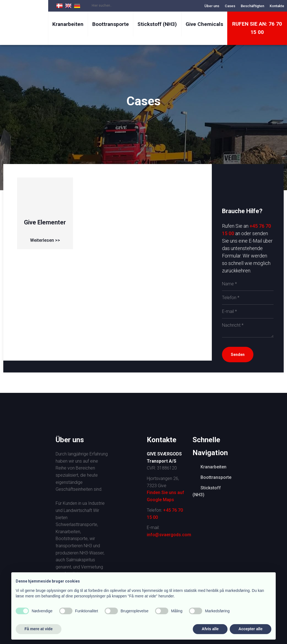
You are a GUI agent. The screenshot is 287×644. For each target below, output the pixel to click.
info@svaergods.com (169, 535)
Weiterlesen (42, 240)
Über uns (212, 6)
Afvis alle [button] (210, 629)
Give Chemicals (204, 24)
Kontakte (277, 6)
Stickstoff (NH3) (157, 24)
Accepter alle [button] (251, 629)
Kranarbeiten (68, 24)
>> (57, 240)
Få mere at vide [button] (39, 629)
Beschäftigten (252, 6)
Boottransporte (111, 24)
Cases (230, 6)
